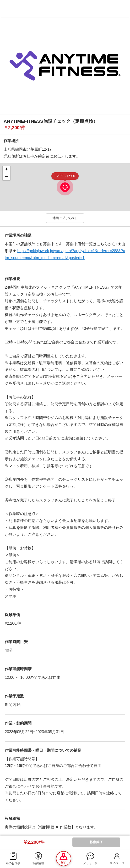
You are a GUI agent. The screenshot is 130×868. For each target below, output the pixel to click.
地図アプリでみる (65, 218)
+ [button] (7, 170)
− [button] (7, 177)
